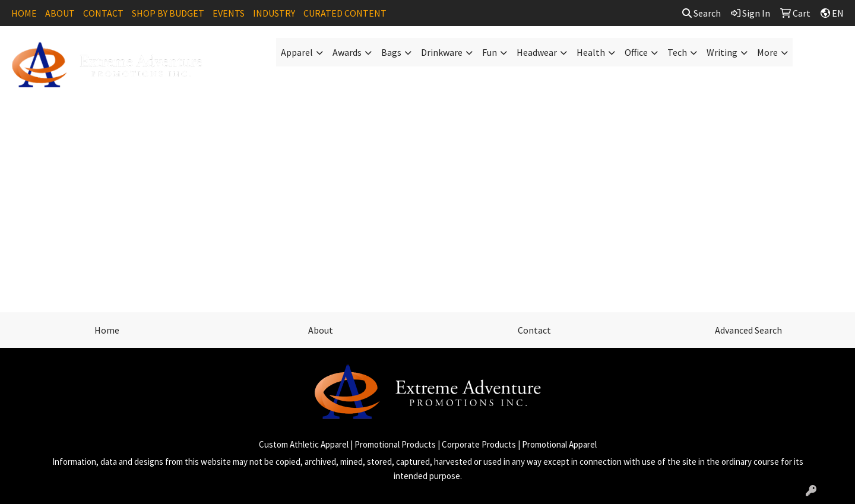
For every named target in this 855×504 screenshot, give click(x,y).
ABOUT (60, 13)
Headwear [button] (537, 52)
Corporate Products (479, 444)
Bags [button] (391, 52)
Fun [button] (490, 52)
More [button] (767, 52)
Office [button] (636, 52)
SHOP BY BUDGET (168, 13)
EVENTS (229, 13)
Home (107, 330)
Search (702, 13)
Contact (534, 330)
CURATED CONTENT (345, 13)
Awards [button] (347, 52)
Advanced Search (748, 330)
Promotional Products (395, 444)
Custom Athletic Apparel (304, 444)
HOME (24, 13)
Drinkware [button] (442, 52)
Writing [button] (722, 52)
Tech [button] (677, 52)
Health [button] (591, 52)
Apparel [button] (297, 52)
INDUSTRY (274, 13)
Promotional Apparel (559, 444)
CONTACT (103, 13)
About (321, 330)
